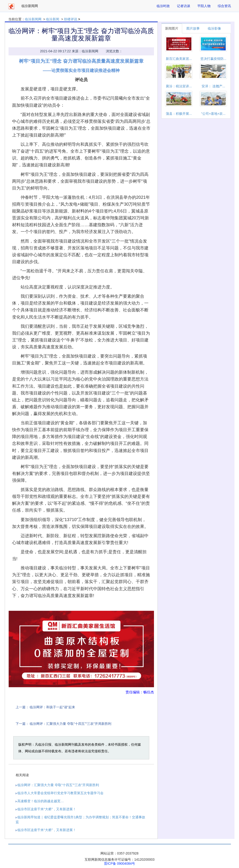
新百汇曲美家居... (179, 59)
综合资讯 (224, 6)
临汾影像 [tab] (214, 28)
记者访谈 (184, 6)
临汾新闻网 (33, 19)
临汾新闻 (53, 19)
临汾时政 (163, 6)
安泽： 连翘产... (213, 86)
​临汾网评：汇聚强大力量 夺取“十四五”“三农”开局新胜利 (70, 724)
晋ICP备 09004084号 (120, 864)
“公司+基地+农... (213, 114)
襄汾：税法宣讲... (179, 86)
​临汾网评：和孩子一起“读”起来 (52, 707)
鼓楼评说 (71, 19)
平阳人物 (204, 6)
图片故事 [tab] (193, 28)
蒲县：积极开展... (179, 114)
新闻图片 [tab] (172, 28)
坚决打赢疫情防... (213, 59)
